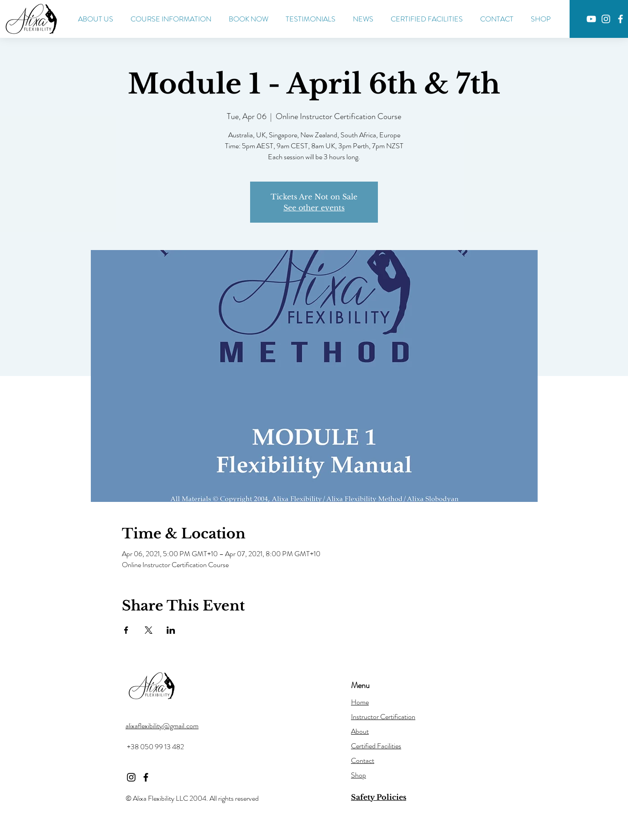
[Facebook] (620, 19)
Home (360, 702)
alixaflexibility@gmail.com (162, 726)
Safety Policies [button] (379, 797)
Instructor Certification (383, 717)
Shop (358, 775)
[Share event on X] (149, 630)
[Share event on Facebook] (126, 630)
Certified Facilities (376, 746)
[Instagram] (606, 19)
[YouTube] (591, 19)
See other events (314, 208)
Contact (363, 760)
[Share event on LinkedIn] (171, 630)
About (360, 731)
